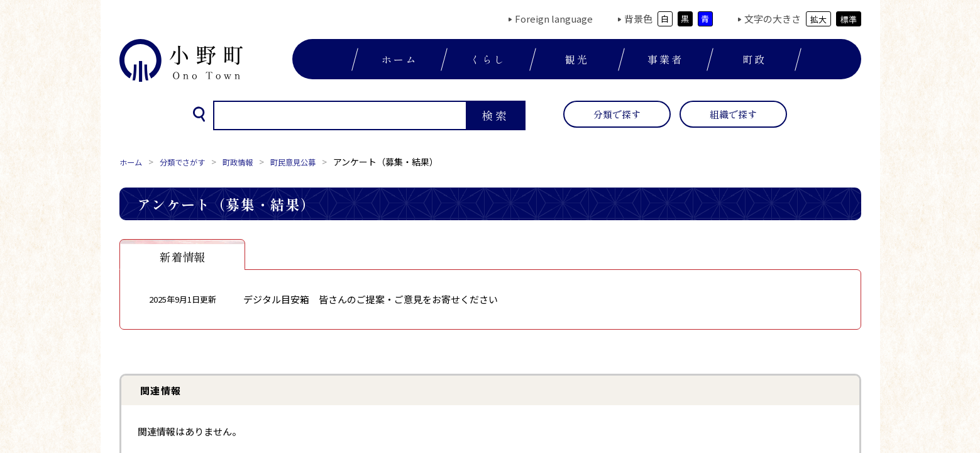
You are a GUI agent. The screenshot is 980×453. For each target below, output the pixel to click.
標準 (849, 19)
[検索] (339, 116)
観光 (577, 59)
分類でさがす (190, 162)
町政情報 (251, 162)
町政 (754, 59)
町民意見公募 (313, 162)
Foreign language (554, 19)
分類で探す (617, 114)
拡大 (818, 19)
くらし (488, 59)
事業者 (666, 59)
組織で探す (733, 114)
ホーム (400, 59)
